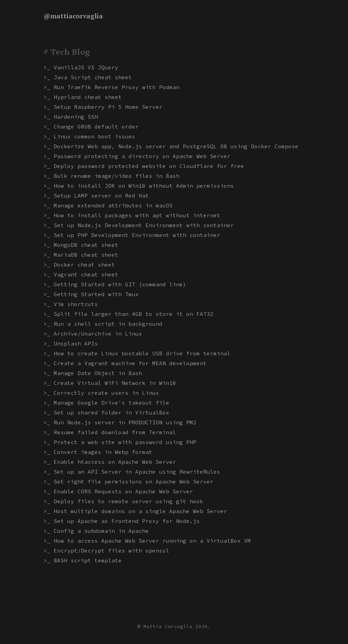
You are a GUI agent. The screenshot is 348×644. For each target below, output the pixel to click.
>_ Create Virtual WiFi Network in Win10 (110, 383)
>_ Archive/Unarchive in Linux (93, 334)
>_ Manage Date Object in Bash (93, 373)
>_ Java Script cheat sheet (88, 77)
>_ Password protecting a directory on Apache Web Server (137, 156)
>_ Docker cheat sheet (79, 265)
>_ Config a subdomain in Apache (96, 531)
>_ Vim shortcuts (71, 304)
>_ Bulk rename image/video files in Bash (111, 176)
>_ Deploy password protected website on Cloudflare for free (144, 166)
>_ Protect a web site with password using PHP (120, 442)
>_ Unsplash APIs (71, 343)
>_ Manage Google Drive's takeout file (106, 403)
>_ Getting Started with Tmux (91, 294)
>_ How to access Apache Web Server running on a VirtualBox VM (147, 541)
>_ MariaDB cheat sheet (81, 255)
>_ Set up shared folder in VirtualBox (106, 412)
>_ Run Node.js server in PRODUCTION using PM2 (120, 422)
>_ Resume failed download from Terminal (110, 432)
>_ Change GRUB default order (91, 126)
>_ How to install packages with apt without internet (132, 215)
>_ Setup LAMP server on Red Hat (96, 196)
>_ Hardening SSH (71, 117)
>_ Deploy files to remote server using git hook (123, 501)
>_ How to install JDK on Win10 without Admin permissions (139, 186)
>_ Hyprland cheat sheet (83, 97)
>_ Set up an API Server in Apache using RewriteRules (132, 472)
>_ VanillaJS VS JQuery (81, 67)
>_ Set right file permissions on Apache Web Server (128, 481)
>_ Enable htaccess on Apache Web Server (110, 462)
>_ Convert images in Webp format (98, 452)
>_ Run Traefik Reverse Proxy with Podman (111, 87)
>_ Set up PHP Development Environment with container (132, 235)
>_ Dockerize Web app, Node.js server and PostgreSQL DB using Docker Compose (171, 146)
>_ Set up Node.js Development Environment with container (139, 225)
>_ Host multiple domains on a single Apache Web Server (135, 511)
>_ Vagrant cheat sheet (81, 274)
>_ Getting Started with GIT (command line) (115, 284)
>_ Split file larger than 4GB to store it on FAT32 (128, 314)
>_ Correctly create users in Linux (101, 393)
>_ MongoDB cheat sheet (81, 245)
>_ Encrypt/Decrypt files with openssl (106, 550)
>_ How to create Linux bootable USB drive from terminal (137, 353)
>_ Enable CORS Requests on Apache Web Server (118, 491)
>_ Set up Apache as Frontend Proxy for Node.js (122, 521)
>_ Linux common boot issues (89, 136)
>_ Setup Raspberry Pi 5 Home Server (103, 107)
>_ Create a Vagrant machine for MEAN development (125, 363)
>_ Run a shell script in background (103, 324)
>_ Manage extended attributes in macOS (108, 205)
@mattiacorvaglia (73, 16)
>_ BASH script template (83, 560)
